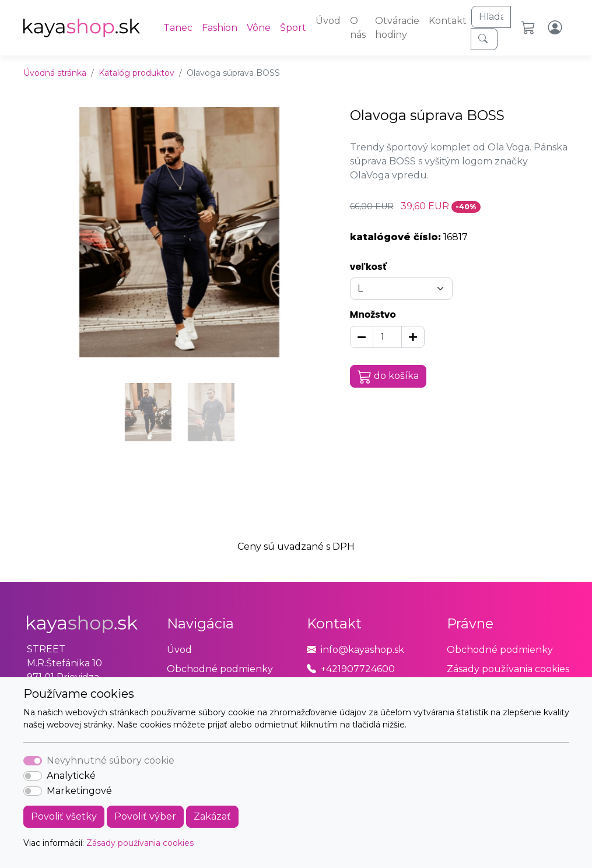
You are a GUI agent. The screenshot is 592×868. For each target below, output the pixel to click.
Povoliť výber (145, 816)
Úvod (328, 21)
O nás (358, 28)
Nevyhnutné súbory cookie (111, 760)
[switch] (33, 776)
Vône (259, 28)
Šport (293, 28)
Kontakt (448, 21)
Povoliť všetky (64, 816)
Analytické (71, 776)
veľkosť (368, 267)
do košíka (388, 377)
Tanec (178, 28)
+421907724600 (358, 669)
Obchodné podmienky (220, 669)
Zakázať (212, 816)
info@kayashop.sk (362, 650)
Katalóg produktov (136, 73)
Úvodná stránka (55, 73)
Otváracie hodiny (397, 28)
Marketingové (79, 791)
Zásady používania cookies (140, 843)
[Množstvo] (387, 337)
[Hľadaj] (491, 17)
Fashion (220, 28)
